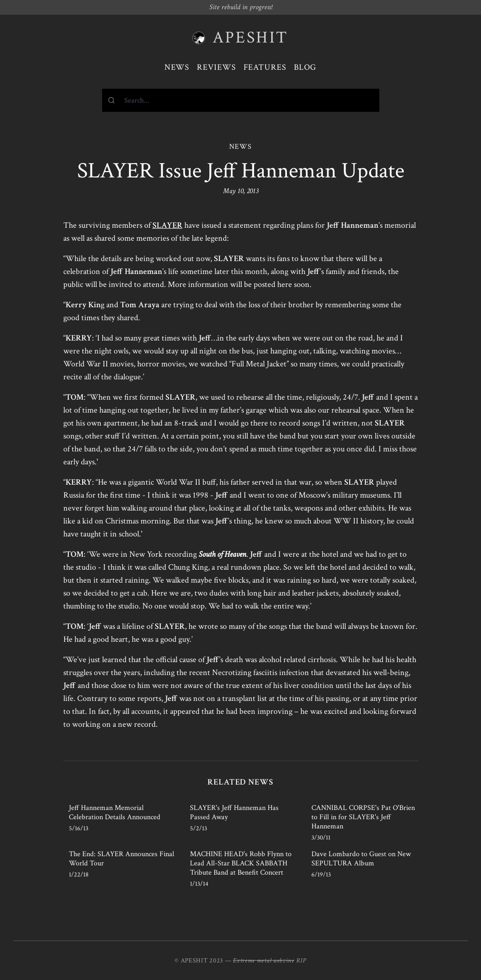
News (177, 67)
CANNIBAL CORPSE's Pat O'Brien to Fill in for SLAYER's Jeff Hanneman (363, 817)
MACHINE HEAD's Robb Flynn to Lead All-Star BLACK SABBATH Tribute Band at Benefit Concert (241, 863)
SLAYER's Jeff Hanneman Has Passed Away (234, 813)
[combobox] (241, 100)
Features (265, 67)
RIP (301, 961)
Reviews (216, 67)
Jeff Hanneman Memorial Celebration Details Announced (115, 813)
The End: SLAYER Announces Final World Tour (122, 859)
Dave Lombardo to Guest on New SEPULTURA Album (361, 859)
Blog (305, 67)
